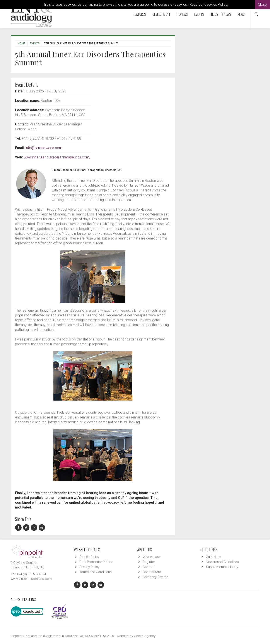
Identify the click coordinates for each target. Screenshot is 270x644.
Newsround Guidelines (222, 562)
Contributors (152, 572)
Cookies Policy (216, 4)
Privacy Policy (89, 567)
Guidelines (214, 557)
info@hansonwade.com (44, 148)
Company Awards (156, 577)
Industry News (221, 14)
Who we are (151, 557)
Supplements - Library (222, 567)
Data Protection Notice (96, 562)
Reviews (182, 14)
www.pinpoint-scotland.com (31, 579)
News (241, 14)
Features (140, 14)
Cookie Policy (89, 557)
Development (161, 14)
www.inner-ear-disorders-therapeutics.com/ (57, 157)
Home (22, 43)
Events (199, 14)
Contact (149, 567)
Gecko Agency (145, 636)
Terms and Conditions (96, 572)
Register (149, 562)
